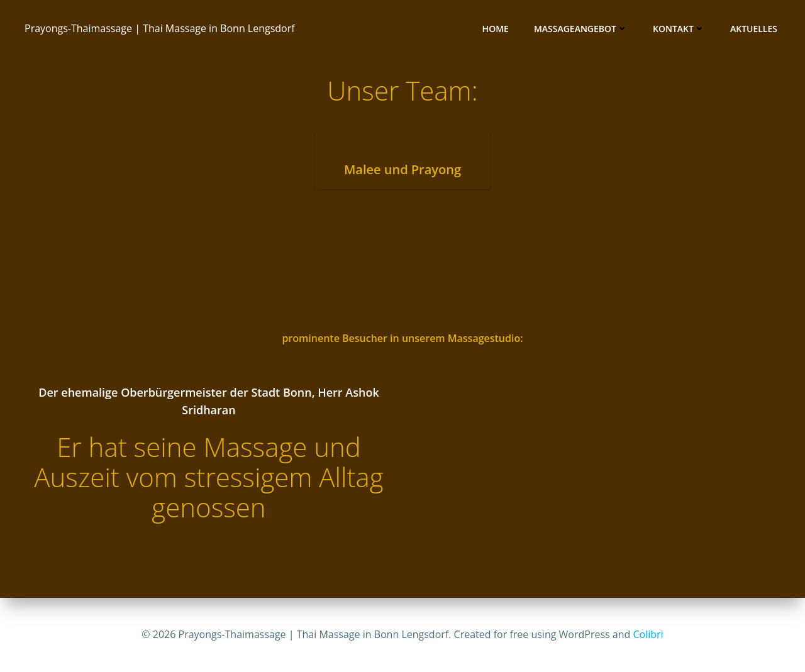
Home (496, 29)
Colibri (648, 634)
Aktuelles (754, 29)
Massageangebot (581, 29)
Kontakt (679, 29)
